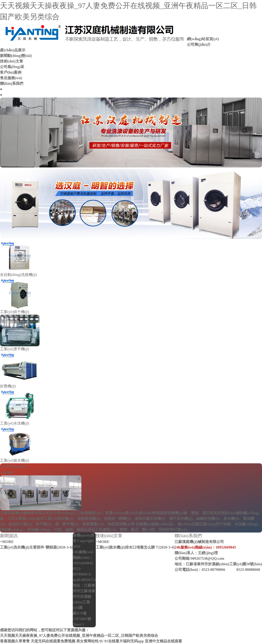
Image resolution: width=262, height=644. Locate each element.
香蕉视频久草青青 (15, 641)
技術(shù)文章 (12, 61)
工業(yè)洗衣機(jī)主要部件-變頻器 (28, 547)
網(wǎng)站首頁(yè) (203, 39)
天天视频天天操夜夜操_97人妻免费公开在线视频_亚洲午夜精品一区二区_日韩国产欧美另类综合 (79, 636)
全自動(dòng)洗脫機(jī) (18, 275)
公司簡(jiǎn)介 (199, 44)
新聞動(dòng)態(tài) (16, 56)
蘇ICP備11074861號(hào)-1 (82, 619)
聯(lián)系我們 (12, 83)
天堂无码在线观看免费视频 (53, 641)
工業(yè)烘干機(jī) (15, 312)
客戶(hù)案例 (11, 72)
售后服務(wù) (11, 78)
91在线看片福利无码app (124, 641)
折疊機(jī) (8, 386)
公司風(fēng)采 (12, 67)
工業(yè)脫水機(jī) (15, 460)
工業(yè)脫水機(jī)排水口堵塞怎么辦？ (127, 547)
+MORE (7, 472)
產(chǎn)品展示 (13, 50)
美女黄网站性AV (90, 641)
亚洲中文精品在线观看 (163, 641)
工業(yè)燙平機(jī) (15, 349)
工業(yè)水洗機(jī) (15, 423)
